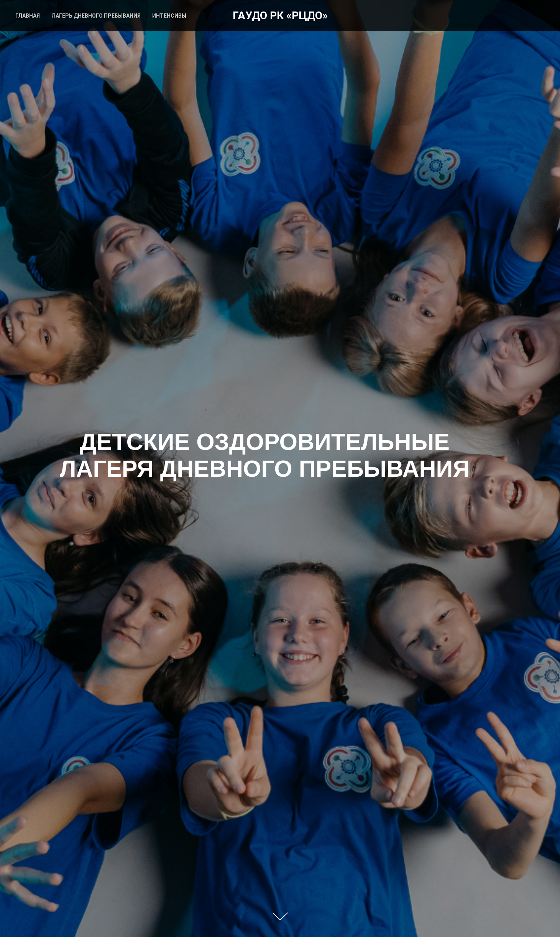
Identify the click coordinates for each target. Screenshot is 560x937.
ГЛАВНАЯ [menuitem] (28, 16)
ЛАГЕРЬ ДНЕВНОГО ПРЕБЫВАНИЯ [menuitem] (96, 16)
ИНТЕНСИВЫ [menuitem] (169, 16)
